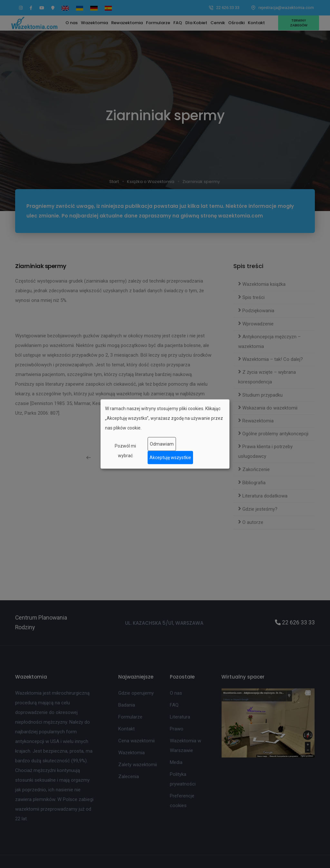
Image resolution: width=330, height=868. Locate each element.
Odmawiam (162, 444)
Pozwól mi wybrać (125, 450)
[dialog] (165, 434)
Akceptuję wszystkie (170, 458)
